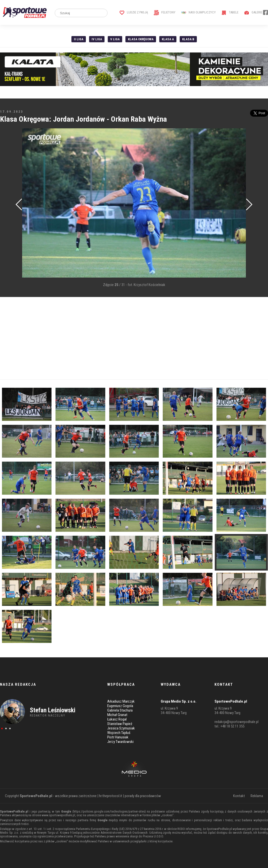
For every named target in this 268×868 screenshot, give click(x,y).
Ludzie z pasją (134, 12)
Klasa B (188, 39)
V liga (115, 39)
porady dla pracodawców (143, 796)
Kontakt (239, 796)
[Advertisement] (134, 338)
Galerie (253, 12)
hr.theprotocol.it (111, 796)
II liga (79, 39)
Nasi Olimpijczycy (198, 12)
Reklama (257, 796)
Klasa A (168, 39)
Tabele (230, 12)
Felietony (165, 12)
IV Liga (97, 39)
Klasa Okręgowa (141, 39)
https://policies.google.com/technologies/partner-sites (109, 811)
